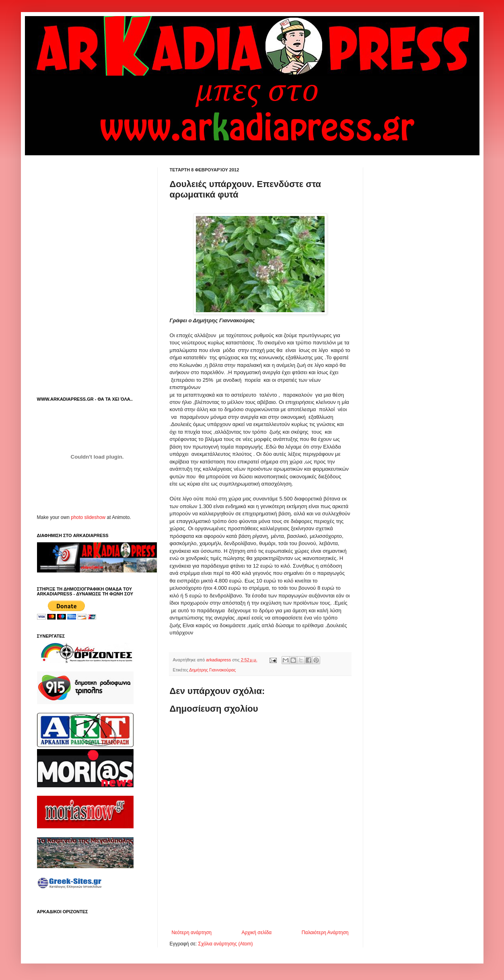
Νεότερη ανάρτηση (192, 933)
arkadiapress (219, 660)
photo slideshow (88, 517)
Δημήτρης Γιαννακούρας (212, 670)
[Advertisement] (264, 908)
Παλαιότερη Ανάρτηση (325, 933)
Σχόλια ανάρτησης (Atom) (225, 944)
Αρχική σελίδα (256, 933)
